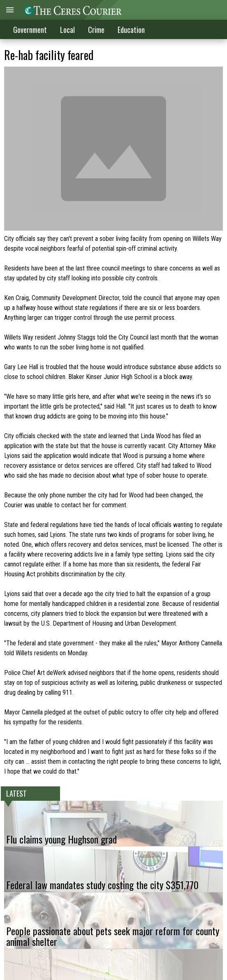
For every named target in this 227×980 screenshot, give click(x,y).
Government (30, 30)
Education (131, 30)
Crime (96, 30)
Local (67, 30)
